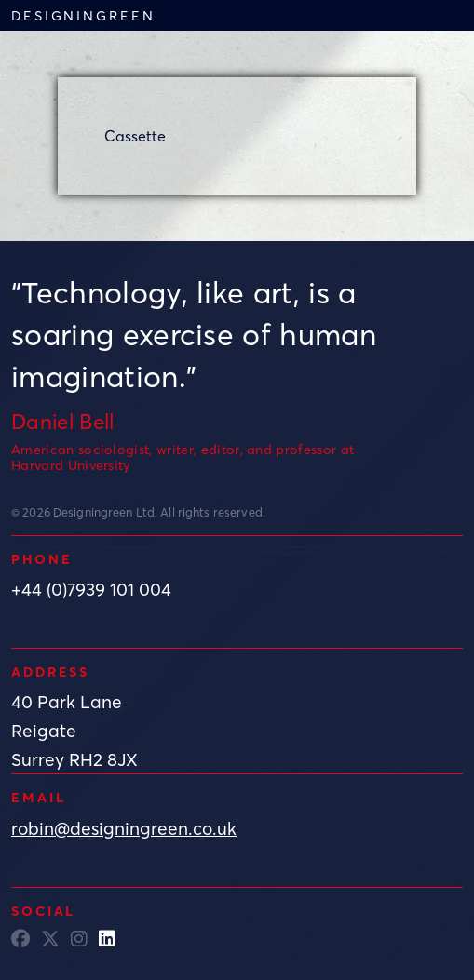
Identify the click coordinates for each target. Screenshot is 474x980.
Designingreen (83, 15)
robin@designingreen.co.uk (124, 828)
